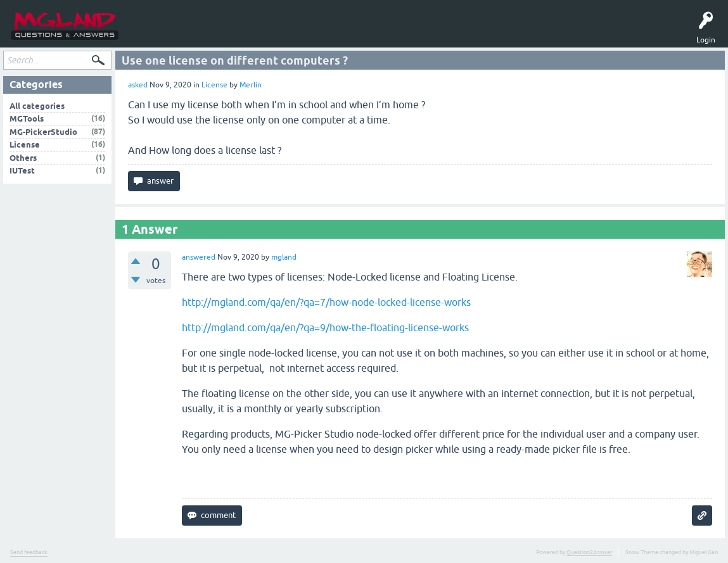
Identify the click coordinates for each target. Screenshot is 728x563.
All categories (37, 108)
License (214, 87)
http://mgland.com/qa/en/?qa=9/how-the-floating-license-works (325, 330)
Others (23, 160)
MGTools (281, 33)
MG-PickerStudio (43, 134)
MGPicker (319, 33)
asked (138, 87)
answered (199, 260)
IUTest (22, 173)
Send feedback (29, 555)
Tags (190, 33)
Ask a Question (235, 33)
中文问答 (357, 33)
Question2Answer (589, 555)
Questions (151, 33)
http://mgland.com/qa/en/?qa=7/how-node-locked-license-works (326, 305)
